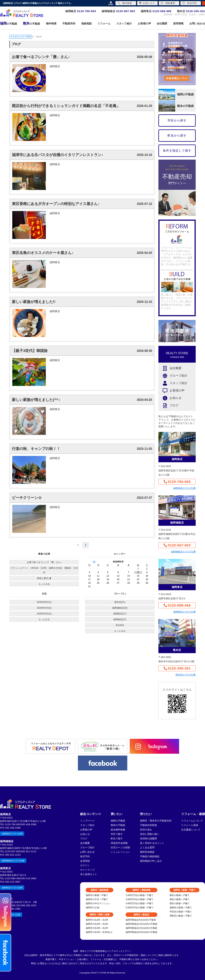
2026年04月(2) (44, 608)
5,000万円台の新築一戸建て (140, 908)
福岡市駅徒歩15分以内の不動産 (141, 928)
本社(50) (120, 625)
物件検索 (125, 3)
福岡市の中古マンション (98, 903)
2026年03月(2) (44, 614)
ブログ (168, 406)
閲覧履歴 (168, 3)
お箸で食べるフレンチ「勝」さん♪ (41, 57)
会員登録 (85, 861)
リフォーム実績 (190, 825)
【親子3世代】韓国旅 (30, 351)
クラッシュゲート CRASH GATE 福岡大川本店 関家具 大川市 (44, 570)
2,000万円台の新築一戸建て (140, 895)
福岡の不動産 (118, 821)
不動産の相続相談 (150, 856)
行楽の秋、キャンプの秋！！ (36, 449)
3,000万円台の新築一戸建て (140, 899)
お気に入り (147, 3)
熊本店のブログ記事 (186, 675)
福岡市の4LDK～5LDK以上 (99, 932)
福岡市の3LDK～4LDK (97, 928)
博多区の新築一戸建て (181, 916)
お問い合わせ (87, 852)
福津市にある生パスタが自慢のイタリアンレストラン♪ (58, 155)
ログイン (85, 865)
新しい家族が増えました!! (34, 302)
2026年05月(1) (44, 602)
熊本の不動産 (118, 825)
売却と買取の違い (150, 834)
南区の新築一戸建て (180, 899)
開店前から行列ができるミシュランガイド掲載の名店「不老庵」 (66, 106)
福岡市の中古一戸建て (97, 899)
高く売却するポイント (152, 843)
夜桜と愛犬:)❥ (44, 578)
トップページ (87, 821)
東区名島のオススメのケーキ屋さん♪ (43, 253)
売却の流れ (146, 830)
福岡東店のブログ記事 (184, 612)
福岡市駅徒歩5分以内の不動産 (141, 920)
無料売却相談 (147, 852)
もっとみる (44, 584)
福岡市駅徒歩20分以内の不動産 (141, 932)
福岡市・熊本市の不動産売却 (156, 821)
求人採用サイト (89, 874)
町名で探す (117, 839)
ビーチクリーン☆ (27, 498)
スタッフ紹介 (173, 383)
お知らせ (170, 398)
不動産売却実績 (148, 825)
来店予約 (85, 856)
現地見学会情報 (119, 843)
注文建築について (191, 830)
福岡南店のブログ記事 (184, 488)
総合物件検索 (118, 830)
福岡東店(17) (120, 614)
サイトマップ (87, 870)
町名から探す (177, 135)
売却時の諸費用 (148, 839)
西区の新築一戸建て (180, 903)
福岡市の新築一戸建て (97, 895)
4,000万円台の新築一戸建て (140, 903)
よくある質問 (147, 847)
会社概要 (170, 368)
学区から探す (177, 120)
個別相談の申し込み (151, 861)
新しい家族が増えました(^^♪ (36, 400)
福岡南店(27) (120, 619)
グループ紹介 (173, 376)
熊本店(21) (120, 602)
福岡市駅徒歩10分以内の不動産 (141, 924)
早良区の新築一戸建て (181, 912)
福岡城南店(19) (120, 608)
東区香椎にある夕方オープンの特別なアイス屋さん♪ (56, 204)
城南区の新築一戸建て (181, 908)
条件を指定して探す (177, 151)
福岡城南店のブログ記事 (183, 552)
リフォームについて (192, 821)
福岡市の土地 (92, 908)
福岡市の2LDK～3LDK (97, 924)
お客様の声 (171, 391)
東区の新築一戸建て (180, 895)
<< (94, 562)
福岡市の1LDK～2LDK (97, 920)
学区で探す (117, 834)
